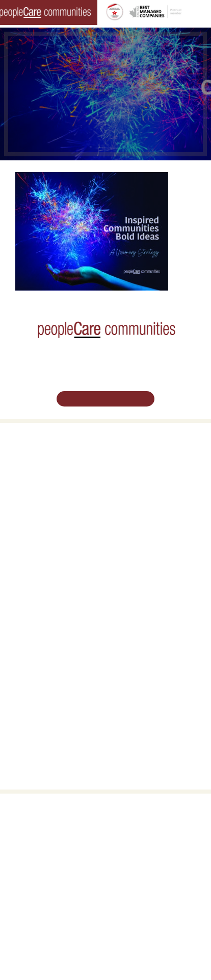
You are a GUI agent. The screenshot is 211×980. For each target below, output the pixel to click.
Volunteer (21, 643)
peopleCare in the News (146, 655)
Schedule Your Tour (106, 398)
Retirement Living (33, 456)
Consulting (128, 687)
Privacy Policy (182, 958)
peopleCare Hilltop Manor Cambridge (58, 542)
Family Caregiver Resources (46, 491)
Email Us (106, 890)
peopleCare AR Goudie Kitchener (53, 530)
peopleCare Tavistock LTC (43, 565)
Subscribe (127, 710)
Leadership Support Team (148, 643)
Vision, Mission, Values (144, 632)
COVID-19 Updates (34, 480)
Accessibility (130, 699)
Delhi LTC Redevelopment (43, 503)
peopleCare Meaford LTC (42, 577)
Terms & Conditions (131, 958)
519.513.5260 (106, 869)
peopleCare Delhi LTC (38, 588)
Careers (19, 632)
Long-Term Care (31, 518)
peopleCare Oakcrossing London (52, 554)
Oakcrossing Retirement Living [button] (49, 468)
